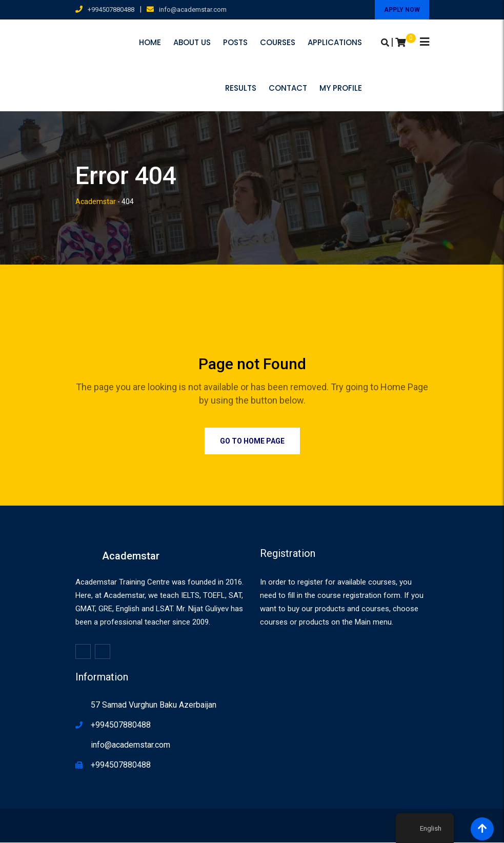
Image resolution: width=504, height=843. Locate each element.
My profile (402, 88)
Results (302, 88)
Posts (235, 42)
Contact (349, 88)
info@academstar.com (193, 9)
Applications (335, 42)
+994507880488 (111, 9)
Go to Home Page (252, 441)
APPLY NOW (402, 10)
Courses (278, 42)
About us (192, 42)
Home (150, 42)
